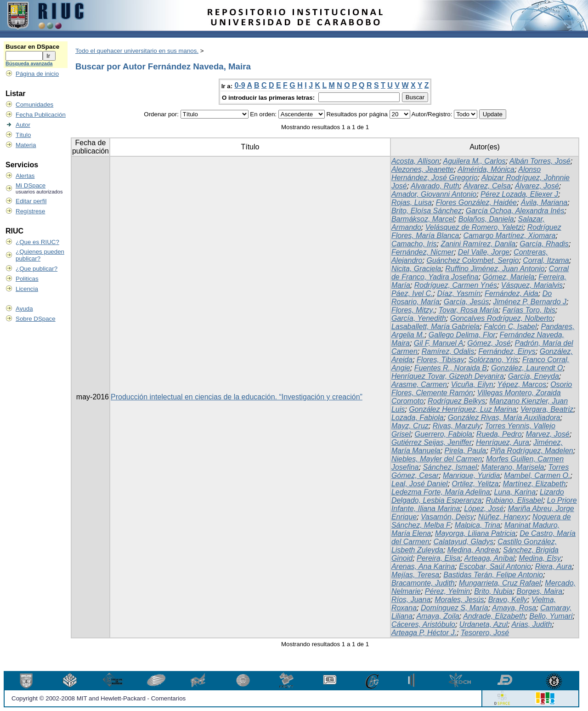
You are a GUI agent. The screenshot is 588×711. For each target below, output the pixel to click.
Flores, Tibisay (441, 360)
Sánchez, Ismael (450, 467)
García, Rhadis (544, 244)
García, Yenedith (419, 318)
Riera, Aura (554, 566)
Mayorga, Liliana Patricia (475, 533)
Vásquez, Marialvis (532, 285)
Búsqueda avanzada (29, 63)
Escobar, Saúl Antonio (495, 566)
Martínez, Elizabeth (534, 484)
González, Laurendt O (527, 368)
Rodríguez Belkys (456, 401)
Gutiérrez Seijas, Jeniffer (432, 442)
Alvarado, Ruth (435, 186)
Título (23, 135)
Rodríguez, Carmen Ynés (456, 285)
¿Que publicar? (37, 269)
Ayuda (24, 309)
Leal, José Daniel (420, 484)
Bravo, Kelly (508, 600)
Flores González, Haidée (476, 202)
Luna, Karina (515, 492)
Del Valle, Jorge (484, 252)
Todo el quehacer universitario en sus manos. (137, 51)
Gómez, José (489, 343)
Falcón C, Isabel (510, 327)
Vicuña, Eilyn (472, 384)
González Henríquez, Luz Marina (463, 409)
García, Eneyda (534, 376)
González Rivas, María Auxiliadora (504, 418)
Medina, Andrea (473, 550)
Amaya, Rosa (514, 608)
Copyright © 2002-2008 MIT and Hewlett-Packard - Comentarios (99, 698)
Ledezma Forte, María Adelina (441, 492)
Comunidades (34, 105)
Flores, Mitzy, (413, 310)
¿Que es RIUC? (37, 242)
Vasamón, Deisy (447, 517)
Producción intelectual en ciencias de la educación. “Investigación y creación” (237, 397)
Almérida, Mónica (486, 169)
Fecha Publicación (41, 115)
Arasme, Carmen (419, 384)
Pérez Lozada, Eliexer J (519, 194)
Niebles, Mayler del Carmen (437, 459)
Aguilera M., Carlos (475, 161)
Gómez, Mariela (509, 277)
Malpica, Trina (478, 525)
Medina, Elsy (540, 558)
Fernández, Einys (507, 351)
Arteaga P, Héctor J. (424, 633)
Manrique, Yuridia (472, 475)
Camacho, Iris (414, 244)
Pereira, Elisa (438, 558)
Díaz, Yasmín (459, 293)
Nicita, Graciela (416, 269)
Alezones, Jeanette (423, 169)
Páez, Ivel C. (412, 293)
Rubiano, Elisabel (514, 500)
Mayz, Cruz (410, 426)
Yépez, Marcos (522, 384)
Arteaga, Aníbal (490, 558)
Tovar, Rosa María (469, 310)
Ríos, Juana (411, 600)
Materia (26, 145)
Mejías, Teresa (415, 575)
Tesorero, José (485, 633)
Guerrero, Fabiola (444, 434)
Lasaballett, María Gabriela (435, 327)
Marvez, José (547, 434)
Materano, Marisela (513, 467)
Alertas (25, 176)
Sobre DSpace (36, 319)
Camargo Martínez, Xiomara (509, 236)
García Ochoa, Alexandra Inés (515, 211)
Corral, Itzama (546, 260)
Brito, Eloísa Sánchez (427, 211)
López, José (484, 509)
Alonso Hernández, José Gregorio (466, 173)
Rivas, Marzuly (457, 426)
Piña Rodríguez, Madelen (532, 451)
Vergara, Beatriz (547, 409)
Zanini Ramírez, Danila (478, 244)
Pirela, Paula (466, 451)
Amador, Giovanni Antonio (434, 194)
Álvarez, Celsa (487, 186)
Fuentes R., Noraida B (451, 368)
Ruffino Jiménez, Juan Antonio (495, 269)
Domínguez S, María (455, 608)
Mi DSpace (31, 185)
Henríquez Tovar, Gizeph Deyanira (448, 376)
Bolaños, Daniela (486, 219)
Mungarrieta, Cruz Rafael (500, 583)
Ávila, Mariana (544, 202)
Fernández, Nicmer (423, 252)
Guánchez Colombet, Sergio (472, 260)
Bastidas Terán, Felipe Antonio (493, 575)
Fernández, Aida (512, 293)
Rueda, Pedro (499, 434)
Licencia (27, 289)
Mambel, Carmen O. (537, 475)
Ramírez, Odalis (448, 351)
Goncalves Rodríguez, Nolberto (501, 318)
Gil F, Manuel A (439, 343)
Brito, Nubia (493, 591)
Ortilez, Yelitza (475, 484)
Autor (23, 125)
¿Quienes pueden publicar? (40, 255)
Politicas (27, 279)
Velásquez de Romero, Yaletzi (474, 227)
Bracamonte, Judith (423, 583)
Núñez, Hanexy (503, 517)
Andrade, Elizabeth (494, 616)
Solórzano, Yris (493, 360)
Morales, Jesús (459, 600)
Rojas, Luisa (412, 202)
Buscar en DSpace (32, 47)
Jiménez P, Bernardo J (530, 302)
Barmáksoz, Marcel (423, 219)
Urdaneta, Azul (483, 624)
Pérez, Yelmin (447, 591)
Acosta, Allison (415, 161)
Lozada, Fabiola (418, 418)
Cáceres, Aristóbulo (423, 624)
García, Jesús (466, 302)
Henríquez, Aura (503, 442)
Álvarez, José (537, 186)
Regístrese (30, 211)
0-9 (240, 85)
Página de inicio (37, 74)
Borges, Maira (540, 591)
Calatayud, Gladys (464, 542)
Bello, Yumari (551, 616)
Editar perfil (31, 201)
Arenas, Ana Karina (423, 566)
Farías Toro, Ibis (529, 310)
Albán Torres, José (540, 161)
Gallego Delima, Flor (462, 335)
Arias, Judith (531, 624)
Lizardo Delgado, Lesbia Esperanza (478, 496)
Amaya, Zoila (438, 616)
